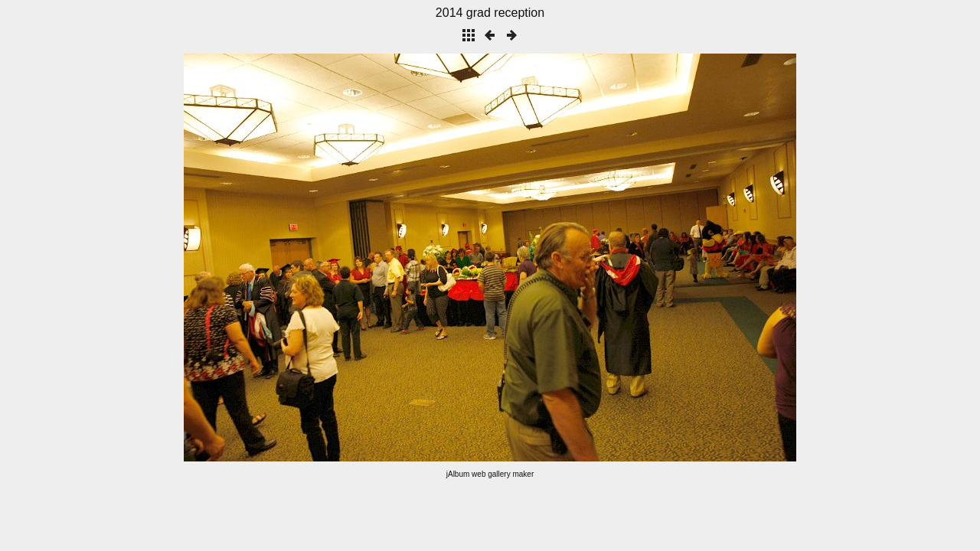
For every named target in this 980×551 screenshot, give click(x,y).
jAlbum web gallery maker (490, 474)
